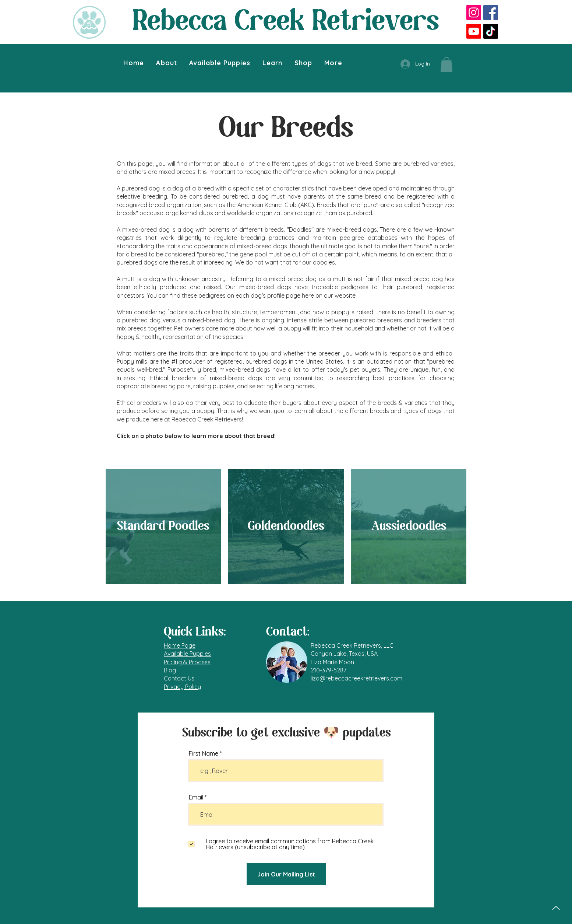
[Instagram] (474, 13)
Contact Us (179, 678)
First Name (204, 753)
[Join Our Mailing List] (286, 874)
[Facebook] (491, 13)
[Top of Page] (556, 908)
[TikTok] (491, 31)
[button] (167, 63)
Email (196, 797)
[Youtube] (474, 31)
